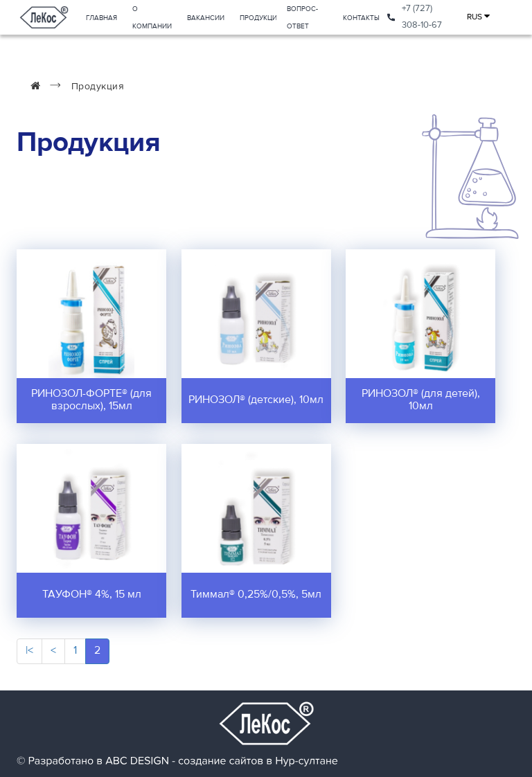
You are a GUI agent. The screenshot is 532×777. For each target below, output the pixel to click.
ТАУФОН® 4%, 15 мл (92, 595)
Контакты (361, 18)
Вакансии (206, 18)
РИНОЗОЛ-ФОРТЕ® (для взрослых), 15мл (91, 400)
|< (29, 651)
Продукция (260, 18)
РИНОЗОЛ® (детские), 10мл (256, 400)
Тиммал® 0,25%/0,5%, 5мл (256, 595)
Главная (101, 18)
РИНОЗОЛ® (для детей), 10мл (421, 400)
